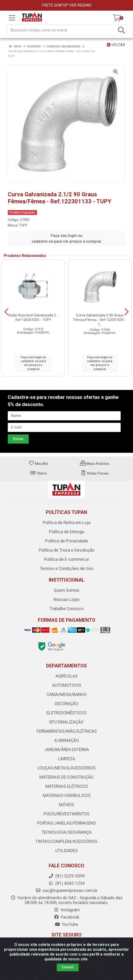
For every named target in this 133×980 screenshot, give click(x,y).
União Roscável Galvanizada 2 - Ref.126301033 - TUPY (33, 318)
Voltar (116, 45)
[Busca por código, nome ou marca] (62, 30)
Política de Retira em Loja (66, 523)
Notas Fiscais (95, 473)
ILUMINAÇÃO (67, 740)
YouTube (66, 924)
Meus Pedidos (95, 464)
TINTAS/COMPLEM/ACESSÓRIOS (66, 841)
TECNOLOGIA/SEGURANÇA (66, 832)
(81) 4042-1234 (66, 883)
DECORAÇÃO (67, 704)
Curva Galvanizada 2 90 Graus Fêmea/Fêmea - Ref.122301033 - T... (100, 320)
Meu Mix (38, 464)
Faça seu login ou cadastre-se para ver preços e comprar (66, 238)
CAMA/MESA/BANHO (67, 695)
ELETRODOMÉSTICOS (67, 713)
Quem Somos (66, 590)
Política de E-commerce (66, 559)
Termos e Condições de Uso (66, 569)
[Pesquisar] (121, 30)
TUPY (23, 225)
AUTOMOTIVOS (67, 685)
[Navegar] (6, 312)
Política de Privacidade (67, 541)
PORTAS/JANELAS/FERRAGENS (66, 823)
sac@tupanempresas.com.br (66, 891)
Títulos (38, 473)
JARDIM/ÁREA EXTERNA (67, 750)
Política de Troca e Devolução (66, 550)
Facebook (67, 917)
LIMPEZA (66, 759)
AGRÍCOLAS (67, 676)
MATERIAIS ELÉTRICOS (67, 786)
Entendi (68, 967)
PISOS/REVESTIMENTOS (66, 814)
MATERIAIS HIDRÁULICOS (67, 796)
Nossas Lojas (67, 600)
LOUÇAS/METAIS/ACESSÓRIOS (66, 768)
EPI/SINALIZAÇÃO (66, 722)
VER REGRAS (80, 5)
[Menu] (12, 18)
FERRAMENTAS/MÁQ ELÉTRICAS (67, 731)
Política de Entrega (66, 532)
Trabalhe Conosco (67, 609)
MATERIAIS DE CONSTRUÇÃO (66, 777)
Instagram (67, 910)
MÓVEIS (66, 805)
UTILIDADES (66, 851)
